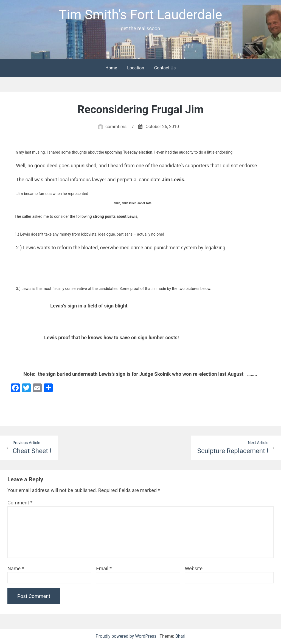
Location (136, 68)
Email (104, 568)
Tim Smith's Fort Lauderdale (140, 15)
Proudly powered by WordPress (127, 636)
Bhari (180, 636)
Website (194, 568)
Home (111, 68)
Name (16, 568)
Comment (20, 503)
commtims (116, 127)
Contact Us (165, 68)
